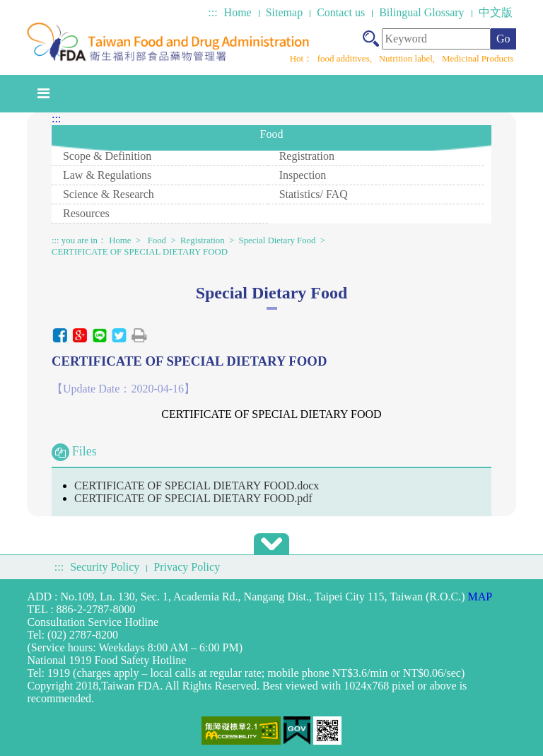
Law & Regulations (107, 175)
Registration (307, 156)
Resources (86, 213)
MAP (480, 597)
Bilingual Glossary (421, 12)
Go (503, 39)
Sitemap (284, 12)
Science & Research (109, 194)
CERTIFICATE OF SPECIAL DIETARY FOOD (140, 252)
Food (157, 240)
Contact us (341, 12)
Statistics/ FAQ (314, 194)
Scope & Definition (107, 156)
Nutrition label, (408, 58)
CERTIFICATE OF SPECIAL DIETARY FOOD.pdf (193, 498)
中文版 (496, 12)
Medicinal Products (478, 58)
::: (212, 12)
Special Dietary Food (278, 240)
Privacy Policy (187, 567)
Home (238, 12)
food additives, (346, 58)
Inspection (303, 175)
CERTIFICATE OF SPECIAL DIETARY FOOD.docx (197, 485)
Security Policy (105, 567)
